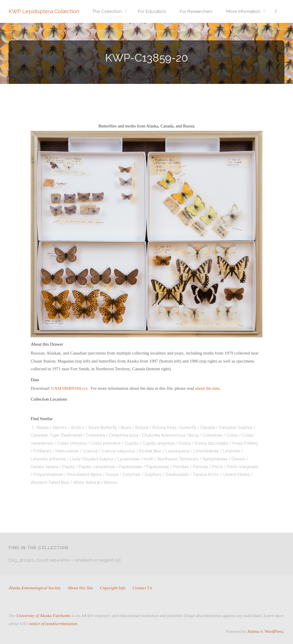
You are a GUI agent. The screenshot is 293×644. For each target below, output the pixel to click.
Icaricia (90, 451)
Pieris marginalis (242, 467)
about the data (207, 388)
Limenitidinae (206, 451)
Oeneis (238, 459)
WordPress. (274, 631)
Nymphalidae (215, 459)
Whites (111, 482)
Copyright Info (113, 588)
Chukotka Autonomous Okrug (170, 435)
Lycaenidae (129, 459)
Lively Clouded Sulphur (92, 459)
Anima (253, 631)
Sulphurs (153, 474)
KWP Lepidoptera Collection (44, 11)
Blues (126, 428)
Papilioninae (158, 467)
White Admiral (87, 482)
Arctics (78, 428)
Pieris (218, 467)
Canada (208, 428)
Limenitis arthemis (48, 459)
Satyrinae (131, 474)
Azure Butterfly (103, 428)
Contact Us (142, 588)
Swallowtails (177, 474)
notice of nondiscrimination (53, 624)
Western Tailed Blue (50, 482)
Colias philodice (105, 443)
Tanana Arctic (206, 474)
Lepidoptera (178, 451)
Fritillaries (42, 451)
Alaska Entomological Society (35, 588)
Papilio (69, 467)
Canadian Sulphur (236, 428)
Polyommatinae (48, 474)
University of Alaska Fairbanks (43, 616)
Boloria (142, 428)
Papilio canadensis (97, 467)
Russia (112, 474)
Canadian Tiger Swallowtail (56, 435)
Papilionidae (131, 467)
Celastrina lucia (124, 435)
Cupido (132, 443)
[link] (276, 11)
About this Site (81, 588)
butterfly (188, 428)
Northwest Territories (178, 459)
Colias (232, 435)
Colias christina (72, 443)
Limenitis (231, 451)
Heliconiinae (67, 451)
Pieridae (181, 467)
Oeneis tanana (44, 467)
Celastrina (95, 435)
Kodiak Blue (151, 451)
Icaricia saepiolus (118, 451)
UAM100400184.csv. (70, 388)
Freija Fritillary (245, 443)
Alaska (42, 428)
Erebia (185, 443)
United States (236, 474)
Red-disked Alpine (85, 474)
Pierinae (201, 467)
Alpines (60, 428)
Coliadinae (212, 435)
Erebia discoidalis (211, 443)
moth (149, 459)
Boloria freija (164, 428)
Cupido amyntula (159, 443)
